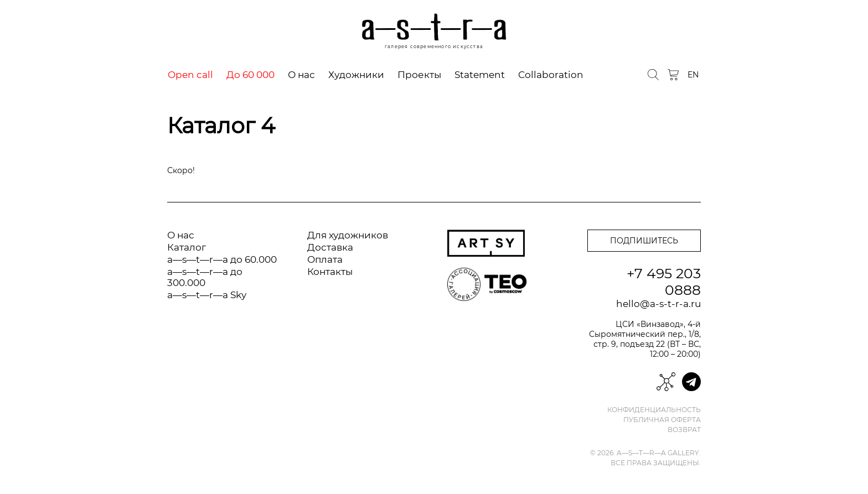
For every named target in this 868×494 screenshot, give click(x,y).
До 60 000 (250, 75)
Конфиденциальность (654, 410)
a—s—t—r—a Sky (207, 295)
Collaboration (551, 75)
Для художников (348, 235)
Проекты (419, 75)
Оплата (325, 259)
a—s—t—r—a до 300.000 (205, 277)
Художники (356, 75)
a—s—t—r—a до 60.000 (222, 259)
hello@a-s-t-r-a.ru (658, 304)
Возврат (684, 430)
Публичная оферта (662, 420)
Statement (480, 75)
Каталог (187, 247)
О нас (301, 75)
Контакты (330, 272)
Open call (190, 75)
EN (693, 75)
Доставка (330, 247)
